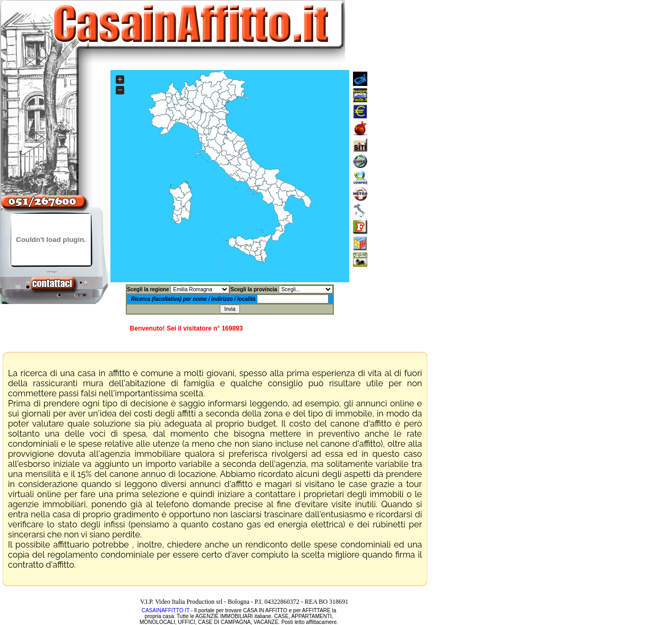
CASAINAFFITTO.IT (166, 610)
